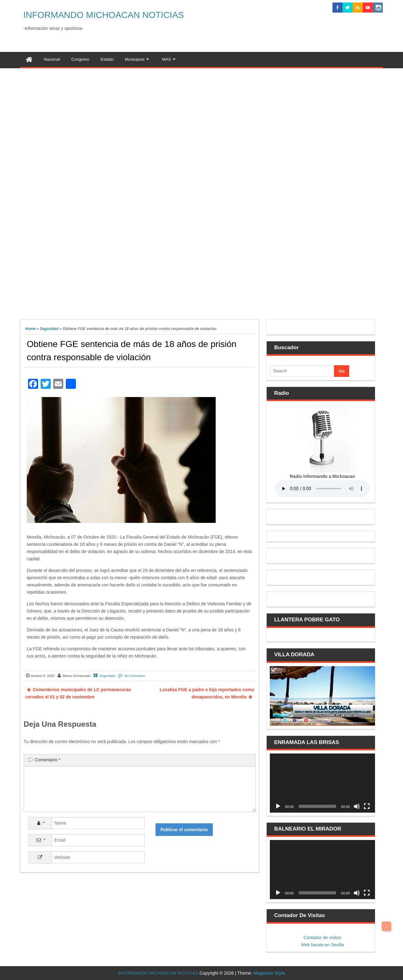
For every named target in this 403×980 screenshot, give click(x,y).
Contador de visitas (322, 938)
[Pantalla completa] (367, 806)
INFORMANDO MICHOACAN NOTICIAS (104, 15)
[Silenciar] (357, 806)
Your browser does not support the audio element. (322, 489)
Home (30, 329)
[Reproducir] (278, 806)
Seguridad (49, 329)
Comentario (48, 760)
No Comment (135, 676)
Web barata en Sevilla (323, 945)
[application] (322, 783)
